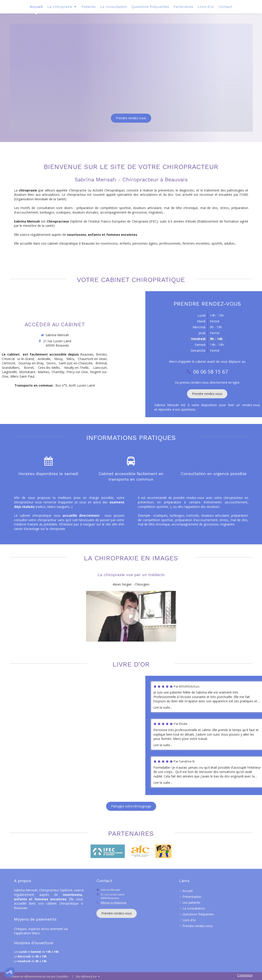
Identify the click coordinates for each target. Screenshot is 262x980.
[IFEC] (108, 851)
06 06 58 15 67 (80, 90)
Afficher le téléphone (114, 902)
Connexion (245, 975)
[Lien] (140, 851)
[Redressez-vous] (163, 851)
